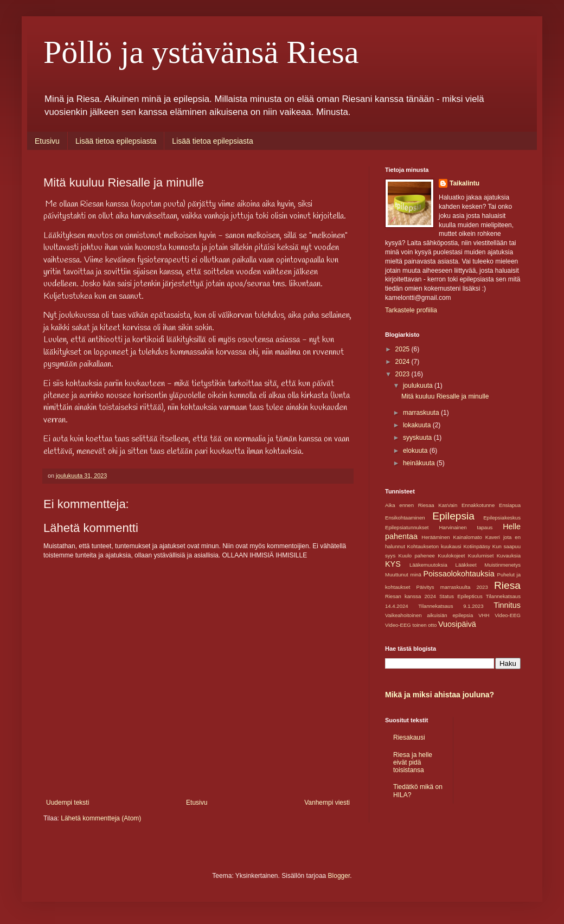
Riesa (507, 585)
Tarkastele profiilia (411, 310)
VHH (484, 615)
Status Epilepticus (461, 596)
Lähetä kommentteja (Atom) (101, 818)
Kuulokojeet (451, 556)
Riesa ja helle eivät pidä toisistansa (413, 763)
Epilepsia (453, 516)
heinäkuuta (420, 463)
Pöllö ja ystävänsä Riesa (201, 52)
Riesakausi (409, 737)
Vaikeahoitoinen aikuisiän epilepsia (429, 615)
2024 (403, 362)
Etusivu (47, 141)
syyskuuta (418, 438)
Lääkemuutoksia (428, 565)
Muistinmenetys (502, 565)
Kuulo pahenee (417, 556)
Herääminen (435, 537)
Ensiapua (510, 505)
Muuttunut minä (403, 575)
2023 (403, 374)
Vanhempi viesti (327, 803)
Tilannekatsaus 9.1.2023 (451, 606)
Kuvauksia (509, 556)
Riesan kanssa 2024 (411, 596)
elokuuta (416, 451)
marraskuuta (422, 413)
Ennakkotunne (478, 505)
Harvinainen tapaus (466, 527)
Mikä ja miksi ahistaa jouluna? (440, 695)
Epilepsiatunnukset (407, 527)
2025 (403, 349)
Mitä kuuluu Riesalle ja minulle (445, 396)
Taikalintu (464, 183)
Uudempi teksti (68, 803)
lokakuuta (418, 425)
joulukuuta (419, 386)
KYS (393, 564)
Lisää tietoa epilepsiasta (116, 141)
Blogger (339, 876)
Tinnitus (507, 605)
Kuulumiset (481, 556)
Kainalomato (468, 537)
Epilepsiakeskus (502, 518)
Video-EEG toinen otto (411, 625)
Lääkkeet (466, 565)
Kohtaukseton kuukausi (434, 546)
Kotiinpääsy (477, 546)
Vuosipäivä (457, 624)
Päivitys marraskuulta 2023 (452, 587)
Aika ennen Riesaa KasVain (421, 505)
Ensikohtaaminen (405, 518)
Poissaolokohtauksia (459, 574)
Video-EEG (508, 615)
